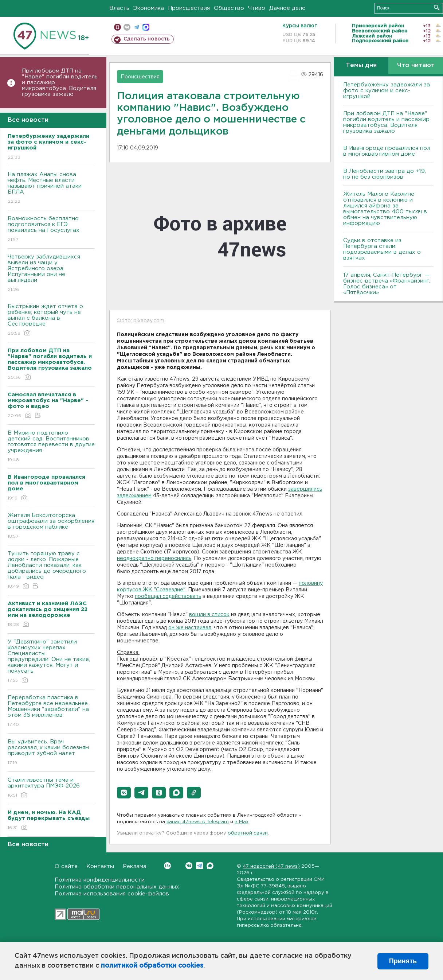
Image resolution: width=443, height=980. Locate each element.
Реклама (135, 866)
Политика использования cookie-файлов (112, 894)
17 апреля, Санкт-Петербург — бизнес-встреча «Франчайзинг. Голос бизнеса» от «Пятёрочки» (387, 284)
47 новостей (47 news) (271, 866)
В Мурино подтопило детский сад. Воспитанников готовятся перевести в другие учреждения (51, 447)
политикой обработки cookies (152, 966)
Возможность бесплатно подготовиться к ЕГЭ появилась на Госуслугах (51, 230)
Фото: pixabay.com (140, 321)
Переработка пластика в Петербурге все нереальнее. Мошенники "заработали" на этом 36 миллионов (51, 711)
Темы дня (361, 65)
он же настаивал (190, 628)
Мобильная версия (117, 27)
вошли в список (209, 615)
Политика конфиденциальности (100, 880)
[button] (124, 793)
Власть (119, 8)
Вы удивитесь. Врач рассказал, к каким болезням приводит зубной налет (51, 753)
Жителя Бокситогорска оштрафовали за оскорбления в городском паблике (51, 526)
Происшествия (189, 8)
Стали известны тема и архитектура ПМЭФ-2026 (51, 788)
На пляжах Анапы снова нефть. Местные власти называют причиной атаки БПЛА (51, 188)
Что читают (416, 65)
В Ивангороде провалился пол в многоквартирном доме (387, 151)
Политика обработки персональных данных (117, 887)
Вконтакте (167, 866)
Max (210, 866)
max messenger (146, 27)
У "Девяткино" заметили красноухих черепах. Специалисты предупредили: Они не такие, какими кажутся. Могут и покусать (51, 662)
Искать (437, 7)
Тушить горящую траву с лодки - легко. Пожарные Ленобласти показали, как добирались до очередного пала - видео (51, 570)
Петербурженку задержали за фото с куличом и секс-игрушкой (387, 91)
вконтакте (127, 27)
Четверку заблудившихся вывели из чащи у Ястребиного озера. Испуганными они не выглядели (51, 274)
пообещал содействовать (168, 596)
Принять (403, 961)
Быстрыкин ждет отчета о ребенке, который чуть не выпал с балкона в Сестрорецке (51, 320)
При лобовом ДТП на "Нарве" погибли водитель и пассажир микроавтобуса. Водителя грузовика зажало (60, 83)
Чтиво (257, 8)
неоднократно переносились (154, 559)
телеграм (136, 27)
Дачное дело (287, 8)
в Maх (242, 822)
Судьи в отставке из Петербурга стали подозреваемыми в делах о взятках (382, 249)
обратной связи (248, 833)
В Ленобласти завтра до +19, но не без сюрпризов (385, 174)
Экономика (149, 8)
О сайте (66, 866)
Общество (229, 8)
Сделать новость (147, 39)
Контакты (100, 866)
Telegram (199, 866)
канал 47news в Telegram (198, 822)
